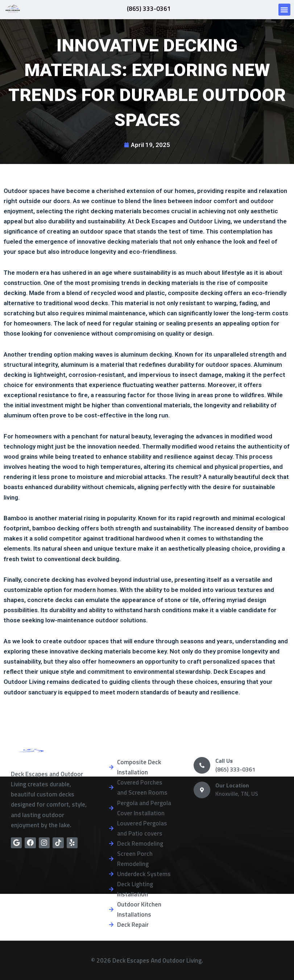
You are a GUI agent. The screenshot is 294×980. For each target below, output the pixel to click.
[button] (284, 10)
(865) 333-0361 (149, 8)
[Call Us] (202, 765)
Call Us (224, 761)
